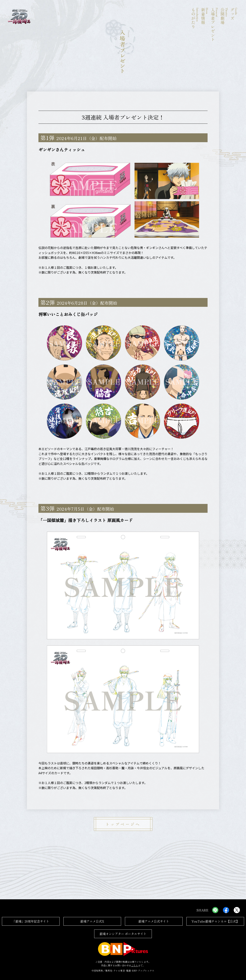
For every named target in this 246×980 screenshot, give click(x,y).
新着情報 (204, 25)
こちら (135, 965)
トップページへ (123, 824)
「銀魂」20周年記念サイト (31, 921)
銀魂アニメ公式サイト (154, 921)
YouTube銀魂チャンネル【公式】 (215, 921)
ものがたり (195, 25)
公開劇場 (224, 25)
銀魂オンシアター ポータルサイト (123, 934)
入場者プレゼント (214, 25)
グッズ (234, 25)
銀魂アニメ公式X (92, 921)
